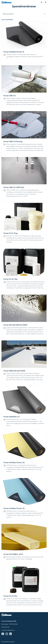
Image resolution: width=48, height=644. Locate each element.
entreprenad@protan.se (8, 630)
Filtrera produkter (24, 14)
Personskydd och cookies (8, 642)
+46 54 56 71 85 (5, 627)
